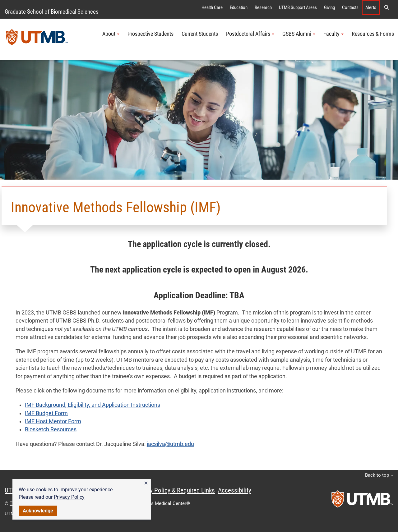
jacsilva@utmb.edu (170, 444)
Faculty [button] (333, 34)
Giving (329, 7)
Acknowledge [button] (38, 511)
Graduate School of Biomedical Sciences (52, 12)
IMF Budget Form (46, 413)
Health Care (212, 7)
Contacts (350, 7)
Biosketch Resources (51, 429)
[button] (146, 483)
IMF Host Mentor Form (53, 421)
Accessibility (235, 490)
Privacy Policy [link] (69, 497)
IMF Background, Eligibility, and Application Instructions (93, 405)
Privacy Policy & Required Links (174, 490)
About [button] (111, 34)
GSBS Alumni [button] (299, 34)
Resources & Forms (373, 34)
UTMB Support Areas (298, 7)
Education (239, 7)
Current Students (200, 34)
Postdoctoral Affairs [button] (250, 34)
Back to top (379, 475)
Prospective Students (150, 34)
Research (263, 7)
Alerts (371, 7)
